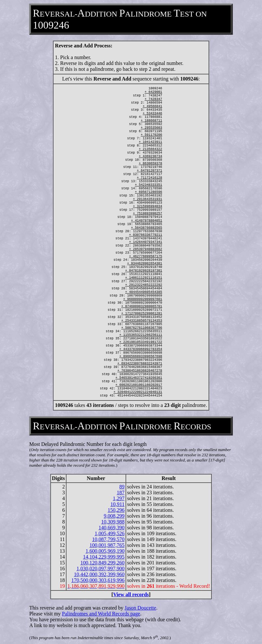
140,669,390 (112, 528)
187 (121, 492)
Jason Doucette (140, 608)
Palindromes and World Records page (101, 614)
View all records (131, 594)
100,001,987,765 (107, 545)
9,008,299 (114, 516)
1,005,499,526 (110, 533)
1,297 (119, 498)
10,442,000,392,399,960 (99, 574)
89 (122, 487)
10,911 (118, 504)
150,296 (116, 510)
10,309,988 (113, 522)
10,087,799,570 (108, 539)
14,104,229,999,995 (104, 557)
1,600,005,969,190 (105, 551)
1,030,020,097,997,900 (101, 568)
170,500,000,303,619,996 (98, 580)
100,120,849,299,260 (102, 563)
